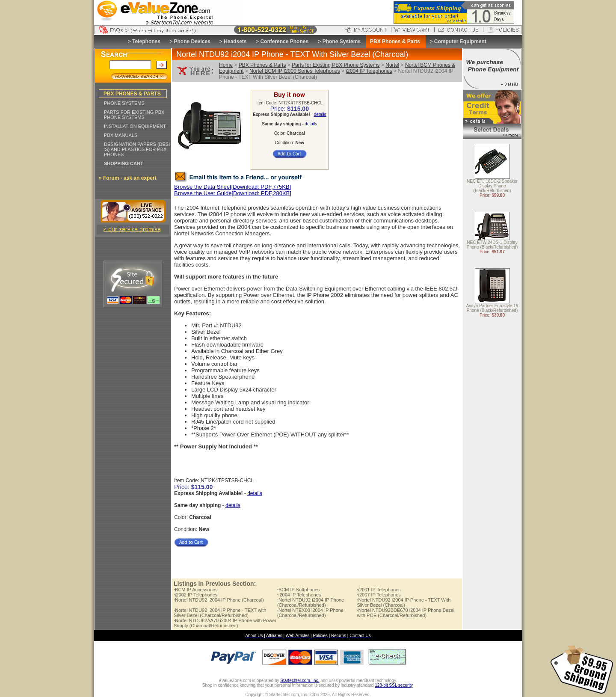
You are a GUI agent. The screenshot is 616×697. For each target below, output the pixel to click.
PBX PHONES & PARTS (132, 94)
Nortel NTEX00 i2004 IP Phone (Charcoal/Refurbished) (310, 613)
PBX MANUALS (121, 135)
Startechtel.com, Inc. (300, 681)
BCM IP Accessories (196, 590)
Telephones (146, 42)
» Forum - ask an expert (128, 178)
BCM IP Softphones (298, 590)
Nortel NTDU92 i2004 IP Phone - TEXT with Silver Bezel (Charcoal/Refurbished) (220, 613)
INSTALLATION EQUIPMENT (135, 126)
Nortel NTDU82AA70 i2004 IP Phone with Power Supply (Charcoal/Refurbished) (225, 623)
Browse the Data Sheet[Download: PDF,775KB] (232, 187)
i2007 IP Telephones (379, 595)
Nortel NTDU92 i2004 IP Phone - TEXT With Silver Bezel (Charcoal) (404, 602)
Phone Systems (342, 42)
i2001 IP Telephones (379, 590)
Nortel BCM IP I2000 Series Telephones (295, 71)
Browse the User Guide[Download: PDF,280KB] (233, 193)
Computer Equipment (460, 42)
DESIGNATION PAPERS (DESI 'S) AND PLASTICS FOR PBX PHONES (137, 149)
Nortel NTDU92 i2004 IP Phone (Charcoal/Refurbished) (311, 602)
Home (226, 65)
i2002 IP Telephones (195, 595)
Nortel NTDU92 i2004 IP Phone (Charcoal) (219, 600)
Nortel (392, 65)
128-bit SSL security (394, 685)
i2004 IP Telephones (369, 71)
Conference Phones (284, 42)
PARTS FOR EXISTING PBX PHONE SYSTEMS (134, 115)
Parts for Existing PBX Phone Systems (336, 65)
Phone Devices (192, 42)
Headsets (235, 42)
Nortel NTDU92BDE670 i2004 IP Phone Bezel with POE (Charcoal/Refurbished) (406, 613)
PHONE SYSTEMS (124, 103)
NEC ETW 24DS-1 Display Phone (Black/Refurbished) (492, 245)
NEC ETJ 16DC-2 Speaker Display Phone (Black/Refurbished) (492, 186)
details (320, 114)
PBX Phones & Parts (262, 65)
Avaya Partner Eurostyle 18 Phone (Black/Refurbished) (492, 308)
